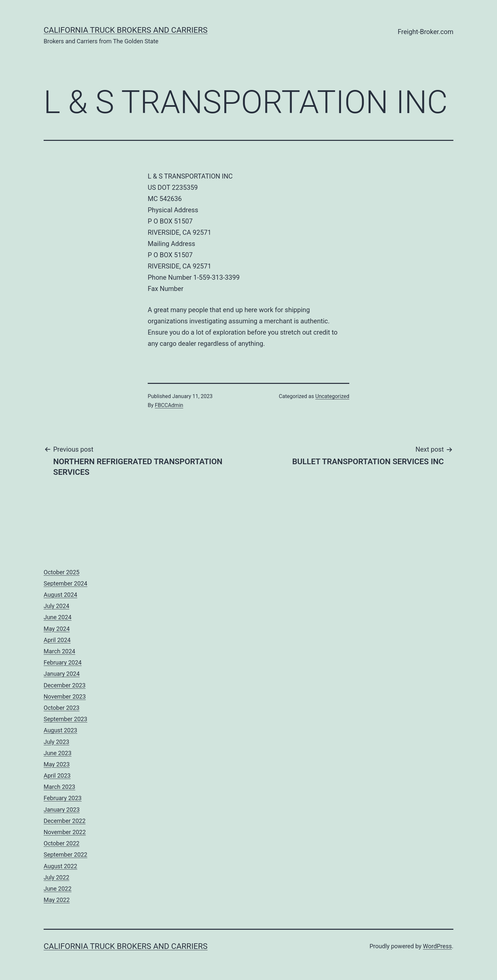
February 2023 (63, 798)
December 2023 (65, 685)
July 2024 (57, 606)
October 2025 (61, 572)
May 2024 (57, 629)
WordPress (437, 946)
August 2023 (60, 730)
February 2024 (63, 662)
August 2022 (60, 866)
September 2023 (65, 719)
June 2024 (57, 617)
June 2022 (57, 889)
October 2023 (61, 708)
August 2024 (60, 595)
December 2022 (65, 821)
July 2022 (57, 877)
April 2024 (57, 640)
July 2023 (57, 742)
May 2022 (57, 900)
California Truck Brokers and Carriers (126, 30)
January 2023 (62, 810)
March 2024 (59, 651)
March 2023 (59, 787)
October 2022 (61, 843)
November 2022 (65, 832)
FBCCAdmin (169, 405)
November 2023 (65, 696)
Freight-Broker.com (426, 32)
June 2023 (57, 753)
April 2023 (57, 776)
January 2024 (62, 674)
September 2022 (65, 855)
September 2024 (65, 583)
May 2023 (57, 764)
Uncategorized (332, 396)
